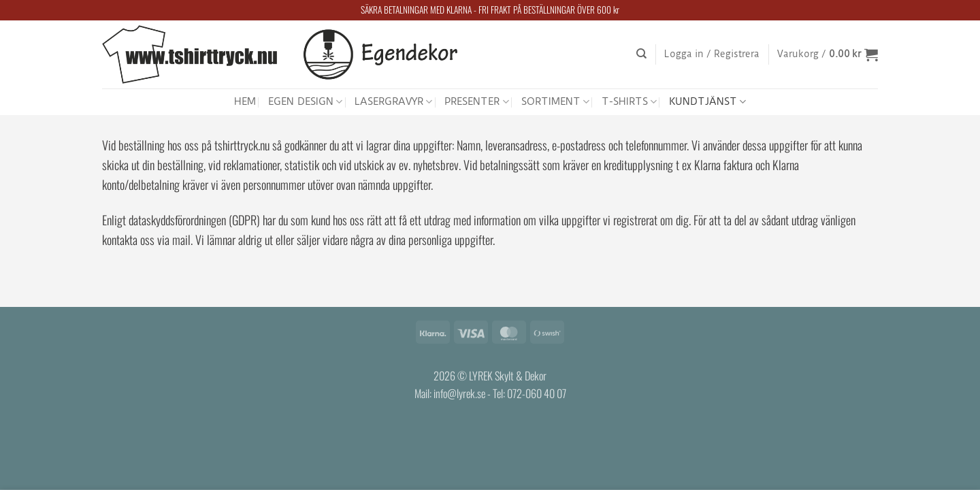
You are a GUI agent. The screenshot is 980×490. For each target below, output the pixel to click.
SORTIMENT (555, 102)
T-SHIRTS (629, 102)
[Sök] (641, 54)
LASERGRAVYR (393, 102)
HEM (245, 101)
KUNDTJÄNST (707, 102)
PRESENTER (476, 102)
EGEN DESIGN (305, 102)
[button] (712, 54)
